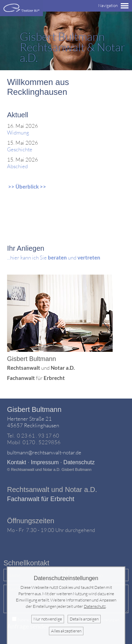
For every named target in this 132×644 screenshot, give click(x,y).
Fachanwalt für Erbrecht (41, 499)
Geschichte (20, 149)
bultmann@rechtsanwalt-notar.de (44, 452)
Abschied (17, 166)
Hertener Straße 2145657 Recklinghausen (33, 422)
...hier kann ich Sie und (54, 258)
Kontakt (17, 462)
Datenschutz (79, 462)
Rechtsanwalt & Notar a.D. (73, 47)
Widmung (18, 133)
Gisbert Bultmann (34, 409)
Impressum (45, 462)
